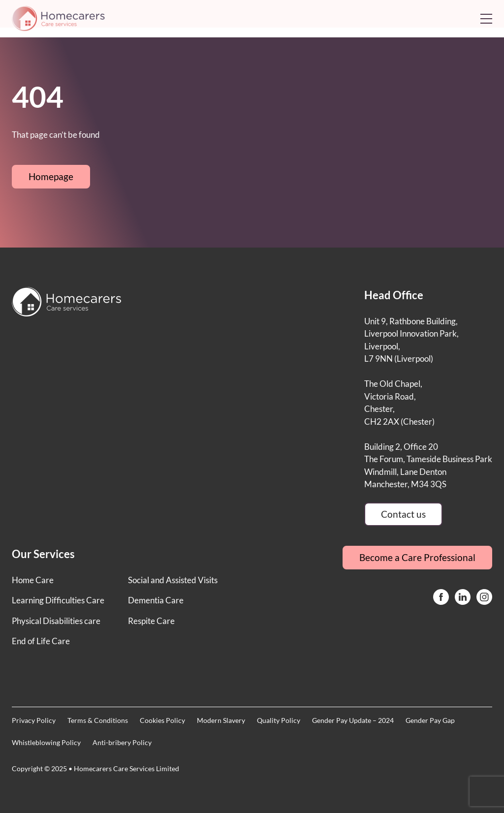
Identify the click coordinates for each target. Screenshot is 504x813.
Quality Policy (279, 720)
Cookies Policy (162, 720)
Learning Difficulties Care (58, 600)
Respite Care (151, 621)
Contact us (403, 514)
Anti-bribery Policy (122, 742)
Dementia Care (156, 600)
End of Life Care (41, 641)
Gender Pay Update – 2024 (353, 720)
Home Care (33, 580)
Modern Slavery (221, 720)
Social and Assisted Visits (173, 580)
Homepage (51, 176)
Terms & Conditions (98, 720)
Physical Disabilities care (56, 621)
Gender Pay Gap (430, 720)
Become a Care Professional (417, 557)
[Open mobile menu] (486, 19)
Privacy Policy (34, 720)
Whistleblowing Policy (46, 742)
